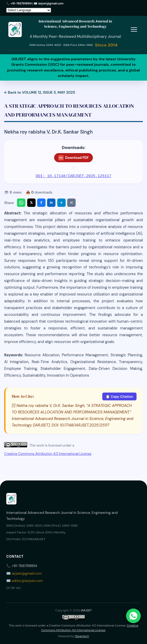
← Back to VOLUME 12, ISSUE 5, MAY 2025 (40, 92)
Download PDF (74, 158)
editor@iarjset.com (27, 581)
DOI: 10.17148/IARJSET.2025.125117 (74, 176)
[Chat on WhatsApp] (133, 616)
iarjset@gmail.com (51, 3)
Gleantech (82, 636)
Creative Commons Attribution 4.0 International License (48, 454)
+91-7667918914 (21, 3)
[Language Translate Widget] (29, 10)
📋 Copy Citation (119, 397)
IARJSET (86, 610)
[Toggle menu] (134, 29)
